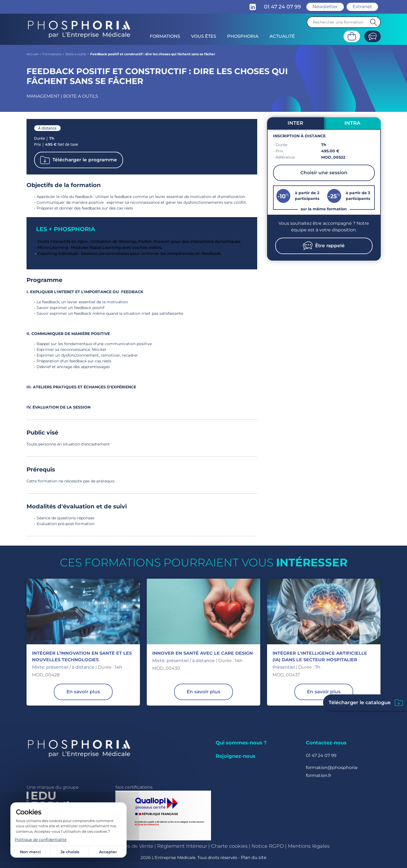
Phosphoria (243, 36)
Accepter (108, 852)
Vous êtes (204, 36)
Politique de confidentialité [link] (41, 840)
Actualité (282, 36)
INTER (295, 123)
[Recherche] (344, 22)
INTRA (352, 123)
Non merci (30, 852)
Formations (165, 36)
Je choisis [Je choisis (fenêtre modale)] (70, 852)
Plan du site (254, 857)
